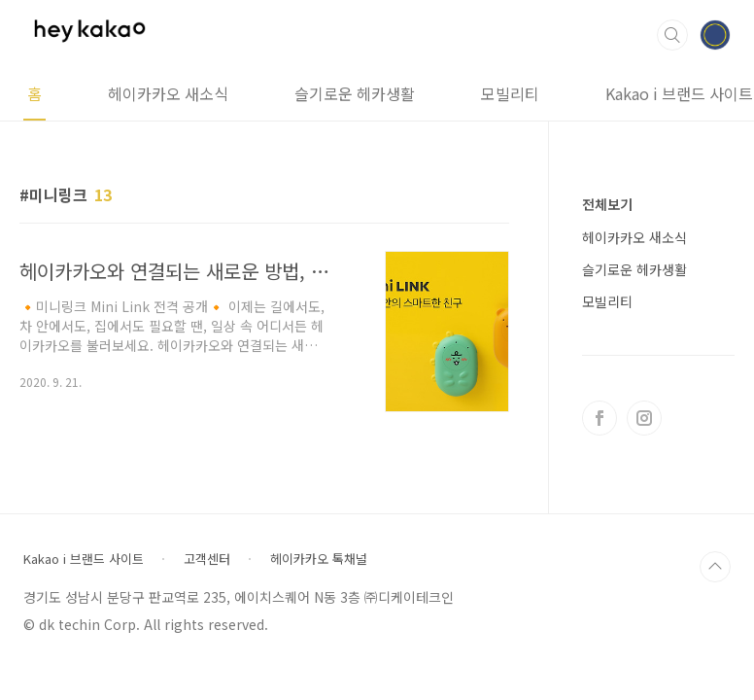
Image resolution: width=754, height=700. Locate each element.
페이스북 (600, 418)
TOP (715, 567)
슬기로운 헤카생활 (355, 93)
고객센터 (207, 559)
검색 (672, 35)
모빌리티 (510, 93)
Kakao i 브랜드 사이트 (84, 559)
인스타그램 (644, 418)
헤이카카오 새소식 (168, 93)
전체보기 (607, 204)
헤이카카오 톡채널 (319, 559)
